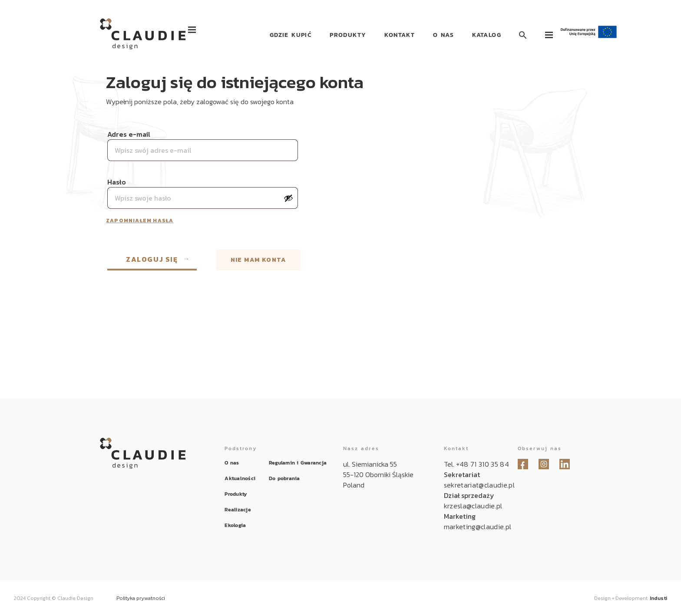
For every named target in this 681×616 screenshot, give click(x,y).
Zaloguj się (152, 259)
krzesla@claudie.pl (473, 506)
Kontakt (400, 35)
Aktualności (240, 478)
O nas (443, 35)
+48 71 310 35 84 (483, 464)
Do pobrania (284, 478)
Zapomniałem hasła (140, 221)
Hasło (117, 182)
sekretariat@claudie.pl (479, 485)
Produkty (348, 35)
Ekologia (235, 525)
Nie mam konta (258, 260)
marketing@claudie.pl (478, 527)
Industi (658, 598)
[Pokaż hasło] (288, 198)
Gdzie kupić (291, 35)
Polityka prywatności (141, 598)
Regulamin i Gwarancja (298, 463)
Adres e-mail (130, 134)
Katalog (487, 35)
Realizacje (238, 510)
